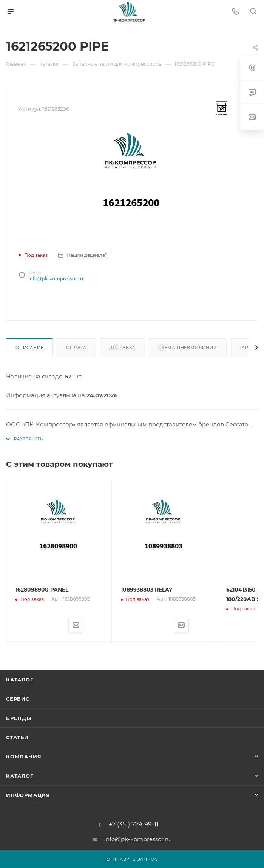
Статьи (17, 737)
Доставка (122, 348)
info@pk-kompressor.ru (56, 279)
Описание (29, 348)
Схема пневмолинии (188, 348)
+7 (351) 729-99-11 (134, 825)
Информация (28, 795)
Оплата (76, 348)
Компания (24, 757)
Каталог (20, 680)
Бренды (19, 718)
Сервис (18, 699)
